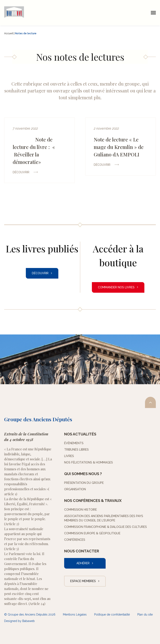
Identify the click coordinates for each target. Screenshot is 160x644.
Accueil (9, 33)
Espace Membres (83, 581)
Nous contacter (82, 551)
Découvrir (40, 273)
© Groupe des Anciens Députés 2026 (30, 615)
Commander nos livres (116, 287)
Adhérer (83, 563)
